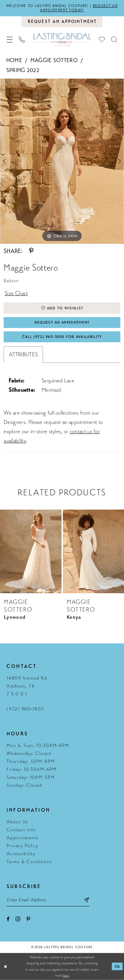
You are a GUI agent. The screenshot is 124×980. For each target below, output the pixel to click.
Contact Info (21, 830)
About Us (17, 822)
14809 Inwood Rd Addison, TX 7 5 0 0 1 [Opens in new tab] (27, 686)
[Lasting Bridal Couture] (62, 39)
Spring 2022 (23, 70)
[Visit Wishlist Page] (102, 40)
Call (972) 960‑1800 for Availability (62, 337)
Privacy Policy (22, 846)
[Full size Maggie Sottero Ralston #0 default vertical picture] (62, 161)
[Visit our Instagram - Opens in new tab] (18, 919)
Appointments (23, 838)
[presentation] (31, 551)
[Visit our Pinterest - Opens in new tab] (28, 919)
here (66, 976)
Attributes (23, 354)
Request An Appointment (62, 323)
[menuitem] (10, 40)
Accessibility (21, 854)
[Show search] (114, 40)
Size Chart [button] (16, 293)
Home (14, 60)
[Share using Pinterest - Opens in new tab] (31, 251)
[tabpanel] (62, 161)
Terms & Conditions (29, 862)
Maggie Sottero (54, 60)
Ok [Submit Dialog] (118, 966)
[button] (10, 40)
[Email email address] (48, 900)
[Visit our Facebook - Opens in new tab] (8, 919)
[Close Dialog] (6, 967)
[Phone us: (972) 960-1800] (22, 40)
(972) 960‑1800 (25, 709)
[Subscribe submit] (86, 900)
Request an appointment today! (79, 8)
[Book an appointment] (62, 22)
